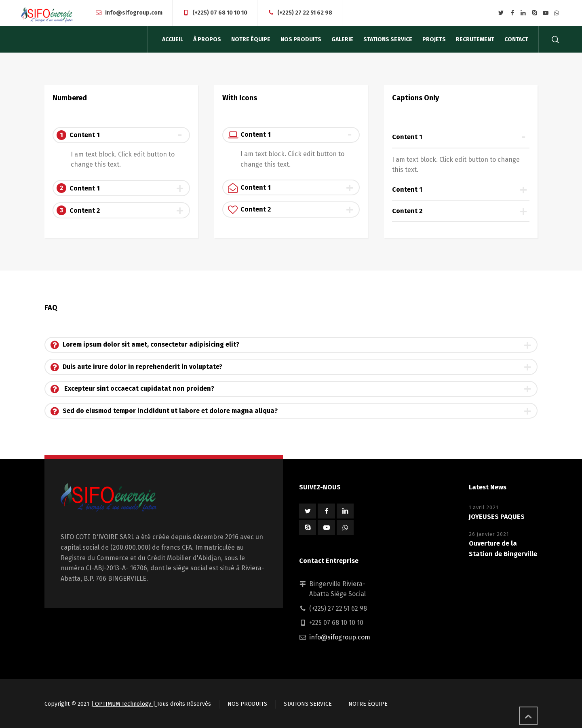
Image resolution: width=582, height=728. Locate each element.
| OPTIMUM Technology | (124, 704)
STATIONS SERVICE (308, 704)
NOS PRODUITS (247, 704)
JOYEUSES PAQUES (497, 517)
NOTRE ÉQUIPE (368, 704)
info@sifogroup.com (134, 13)
